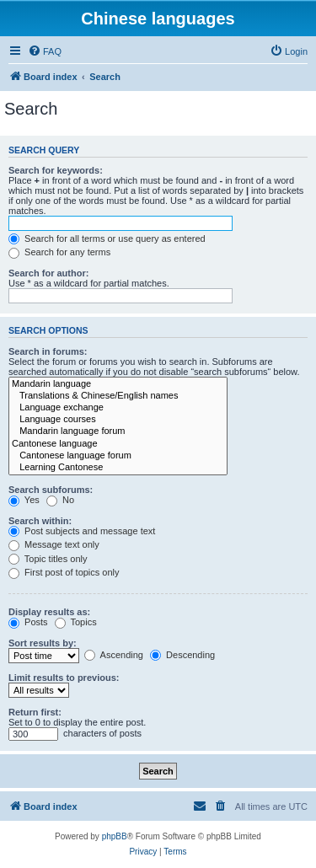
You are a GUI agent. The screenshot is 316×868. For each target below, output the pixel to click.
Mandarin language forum (118, 431)
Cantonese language (118, 444)
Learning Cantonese (118, 468)
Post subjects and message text (82, 531)
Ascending (114, 655)
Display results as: (49, 612)
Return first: (35, 712)
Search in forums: (48, 351)
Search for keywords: (56, 170)
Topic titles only (48, 559)
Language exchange (118, 408)
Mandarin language (118, 384)
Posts (28, 622)
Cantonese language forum (118, 456)
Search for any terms (59, 252)
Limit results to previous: (64, 678)
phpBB (115, 836)
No (60, 500)
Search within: (40, 521)
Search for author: (48, 273)
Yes (24, 500)
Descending (182, 655)
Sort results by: (43, 643)
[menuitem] (45, 51)
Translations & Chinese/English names (118, 396)
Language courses (118, 420)
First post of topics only (64, 572)
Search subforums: (51, 490)
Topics (76, 622)
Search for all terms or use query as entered (107, 238)
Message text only (54, 544)
